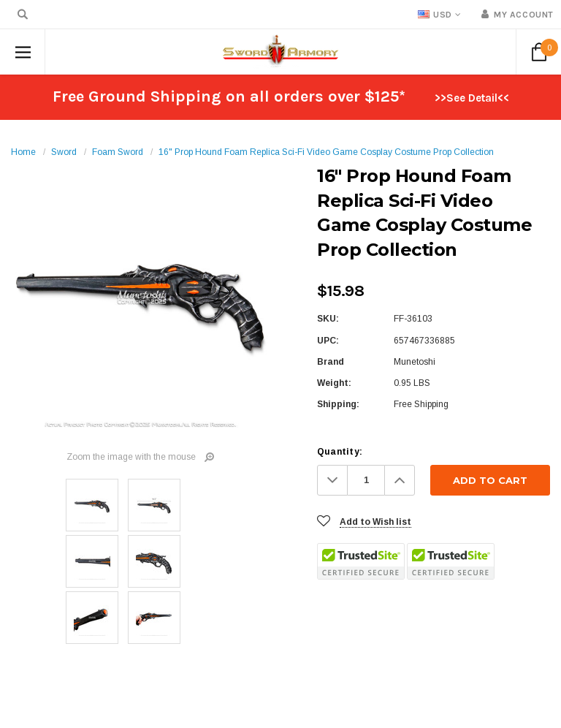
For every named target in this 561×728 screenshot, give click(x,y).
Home (23, 152)
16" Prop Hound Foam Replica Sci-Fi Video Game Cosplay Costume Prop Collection (326, 152)
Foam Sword (118, 152)
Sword (64, 152)
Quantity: (340, 452)
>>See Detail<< (472, 98)
